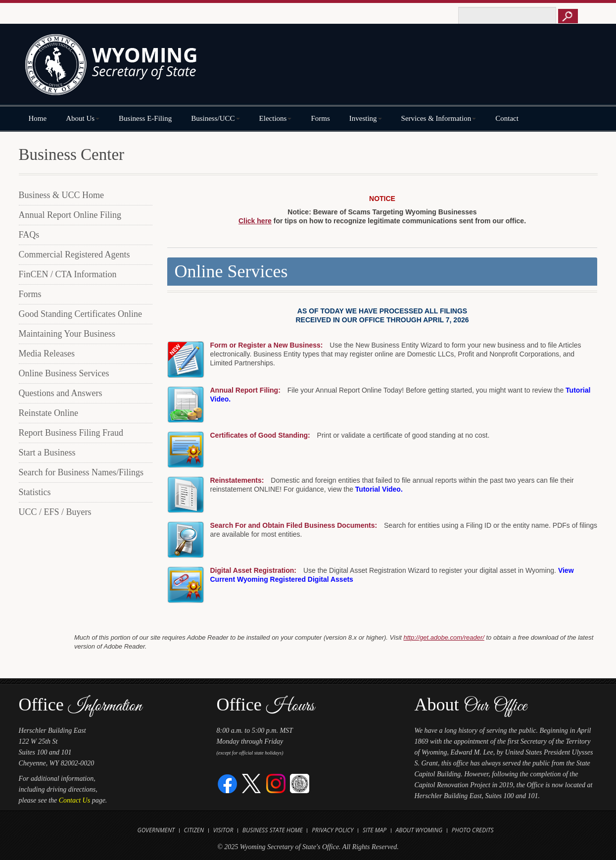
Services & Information (439, 118)
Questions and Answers (61, 393)
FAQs (29, 235)
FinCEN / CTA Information (68, 274)
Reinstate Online (48, 413)
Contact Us (74, 800)
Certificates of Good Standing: (260, 435)
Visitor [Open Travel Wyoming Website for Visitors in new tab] (223, 830)
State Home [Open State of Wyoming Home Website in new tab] (286, 830)
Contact (507, 118)
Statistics (35, 492)
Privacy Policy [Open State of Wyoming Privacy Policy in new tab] (332, 830)
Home (38, 118)
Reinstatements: (237, 480)
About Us (83, 118)
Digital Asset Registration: (254, 570)
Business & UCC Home (62, 195)
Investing (366, 118)
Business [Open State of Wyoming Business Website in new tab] (255, 830)
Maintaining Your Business (67, 334)
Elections (276, 118)
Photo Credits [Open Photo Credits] (473, 830)
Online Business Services (64, 373)
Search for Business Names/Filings (81, 472)
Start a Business (47, 453)
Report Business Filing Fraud (71, 433)
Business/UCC (215, 118)
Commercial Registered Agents (74, 254)
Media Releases (47, 354)
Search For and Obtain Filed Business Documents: (294, 525)
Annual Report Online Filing (70, 215)
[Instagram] (276, 783)
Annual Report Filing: (245, 390)
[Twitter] (252, 783)
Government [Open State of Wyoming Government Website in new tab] (156, 830)
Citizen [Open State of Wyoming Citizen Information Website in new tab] (194, 830)
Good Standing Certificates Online (80, 314)
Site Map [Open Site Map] (375, 830)
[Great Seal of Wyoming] (300, 783)
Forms (320, 118)
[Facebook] (228, 783)
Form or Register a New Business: (267, 345)
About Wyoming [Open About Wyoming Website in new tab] (419, 830)
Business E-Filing (145, 118)
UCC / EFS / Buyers (55, 512)
